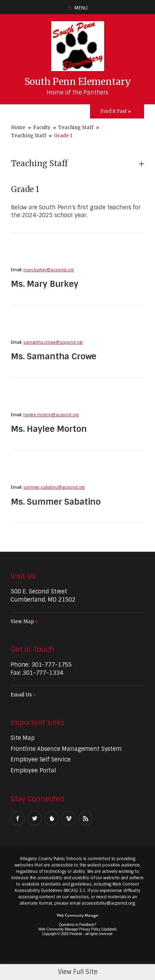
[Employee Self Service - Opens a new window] (41, 759)
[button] (77, 7)
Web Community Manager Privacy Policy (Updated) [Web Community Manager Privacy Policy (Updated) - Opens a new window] (77, 929)
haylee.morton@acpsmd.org (51, 415)
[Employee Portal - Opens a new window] (33, 770)
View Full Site (78, 972)
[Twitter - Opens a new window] (35, 818)
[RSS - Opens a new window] (85, 818)
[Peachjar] (52, 818)
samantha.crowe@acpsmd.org (53, 342)
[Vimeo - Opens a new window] (68, 818)
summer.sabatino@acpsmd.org (54, 487)
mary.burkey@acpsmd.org (49, 270)
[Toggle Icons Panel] (117, 111)
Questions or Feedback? (78, 925)
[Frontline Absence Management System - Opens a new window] (66, 749)
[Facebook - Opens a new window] (18, 818)
